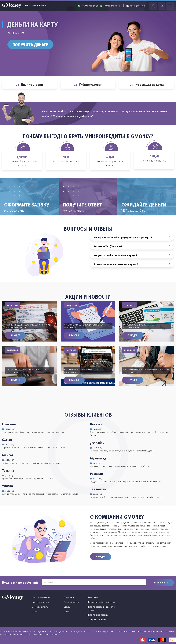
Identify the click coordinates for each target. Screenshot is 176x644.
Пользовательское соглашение (101, 602)
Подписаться (161, 583)
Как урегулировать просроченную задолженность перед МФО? (146, 371)
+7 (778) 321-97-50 (90, 6)
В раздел (15, 335)
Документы (69, 597)
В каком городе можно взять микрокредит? (132, 264)
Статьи (66, 612)
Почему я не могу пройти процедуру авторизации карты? (132, 237)
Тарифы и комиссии (97, 620)
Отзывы (67, 607)
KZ (162, 6)
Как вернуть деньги (41, 602)
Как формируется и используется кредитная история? (138, 326)
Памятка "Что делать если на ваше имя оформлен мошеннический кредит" (28, 326)
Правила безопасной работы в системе (101, 608)
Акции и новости (71, 602)
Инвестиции (93, 597)
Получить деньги (31, 44)
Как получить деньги (35, 5)
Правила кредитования (98, 615)
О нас (35, 612)
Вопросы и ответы (40, 607)
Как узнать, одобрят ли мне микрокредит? (132, 255)
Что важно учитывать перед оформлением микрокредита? (84, 326)
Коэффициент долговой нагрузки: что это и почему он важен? (26, 371)
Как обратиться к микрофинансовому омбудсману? (82, 371)
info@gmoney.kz (138, 6)
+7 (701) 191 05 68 (112, 6)
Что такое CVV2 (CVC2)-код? (132, 246)
